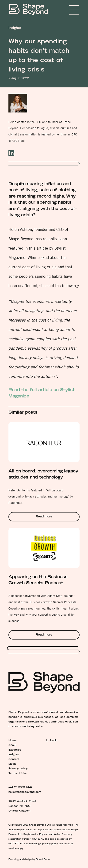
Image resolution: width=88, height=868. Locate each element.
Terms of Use (18, 774)
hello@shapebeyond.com (25, 792)
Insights (14, 755)
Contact (14, 759)
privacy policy (50, 844)
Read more (44, 517)
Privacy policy (18, 769)
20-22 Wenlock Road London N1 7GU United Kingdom (22, 806)
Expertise (15, 750)
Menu (67, 10)
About (13, 745)
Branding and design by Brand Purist (29, 860)
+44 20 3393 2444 (20, 788)
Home (12, 741)
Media (12, 764)
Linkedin (52, 741)
